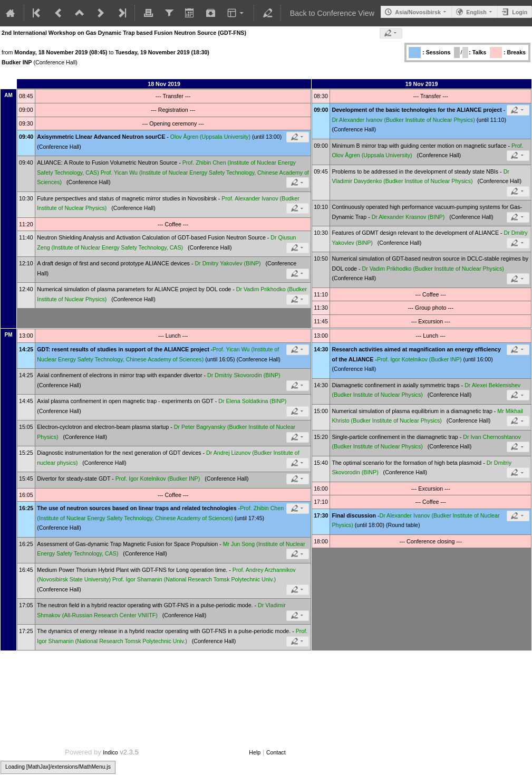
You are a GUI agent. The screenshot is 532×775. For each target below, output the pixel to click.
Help (255, 752)
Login (520, 12)
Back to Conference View (332, 13)
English (476, 12)
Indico (110, 752)
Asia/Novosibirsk (418, 12)
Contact (276, 752)
